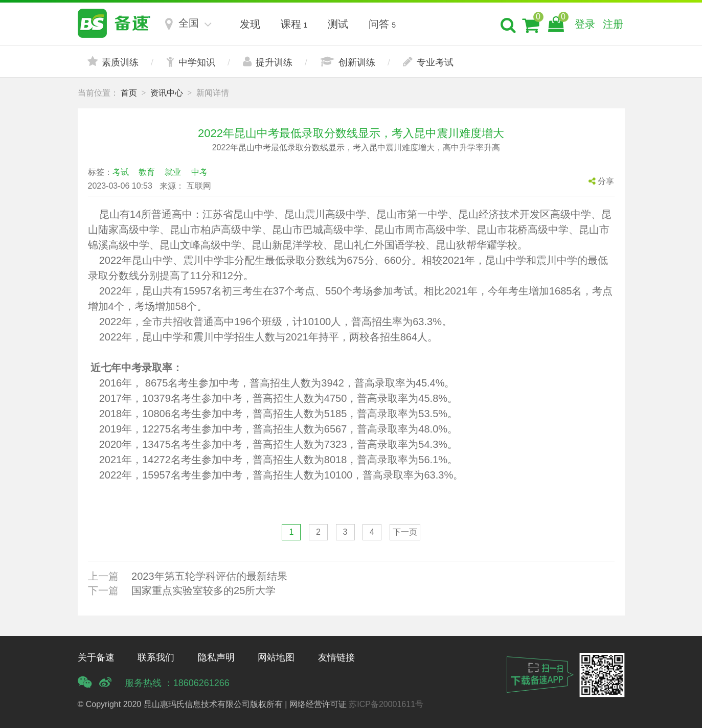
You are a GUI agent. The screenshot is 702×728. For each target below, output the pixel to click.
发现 (250, 24)
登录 (585, 24)
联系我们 (156, 657)
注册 (613, 24)
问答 (382, 24)
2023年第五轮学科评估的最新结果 (209, 576)
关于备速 (96, 657)
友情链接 (336, 657)
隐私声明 (216, 657)
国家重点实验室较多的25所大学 (203, 590)
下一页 (405, 532)
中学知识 (191, 62)
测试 (338, 24)
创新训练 (348, 62)
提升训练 (268, 62)
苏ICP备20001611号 (386, 704)
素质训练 (113, 62)
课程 (294, 24)
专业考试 (428, 62)
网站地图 (276, 657)
